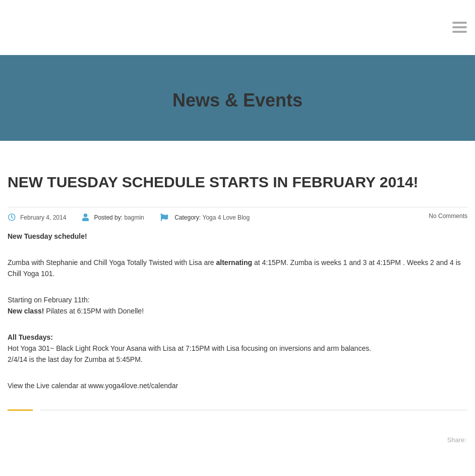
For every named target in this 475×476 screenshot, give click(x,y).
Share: (457, 440)
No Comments (447, 216)
